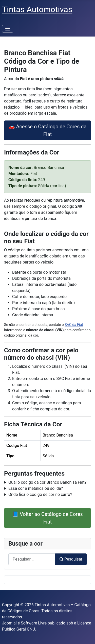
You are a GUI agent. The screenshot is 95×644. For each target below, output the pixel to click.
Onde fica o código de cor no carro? (40, 494)
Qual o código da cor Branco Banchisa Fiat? (47, 482)
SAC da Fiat (74, 325)
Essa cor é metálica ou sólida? (36, 488)
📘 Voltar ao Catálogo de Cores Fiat (48, 518)
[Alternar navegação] (8, 29)
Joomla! (9, 623)
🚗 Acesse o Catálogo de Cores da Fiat (48, 130)
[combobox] (32, 559)
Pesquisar (71, 559)
